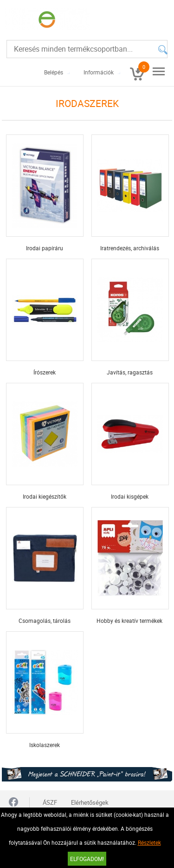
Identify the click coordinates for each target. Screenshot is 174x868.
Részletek (149, 842)
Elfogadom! (87, 859)
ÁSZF (50, 802)
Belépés (54, 72)
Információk (99, 72)
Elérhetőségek (90, 802)
